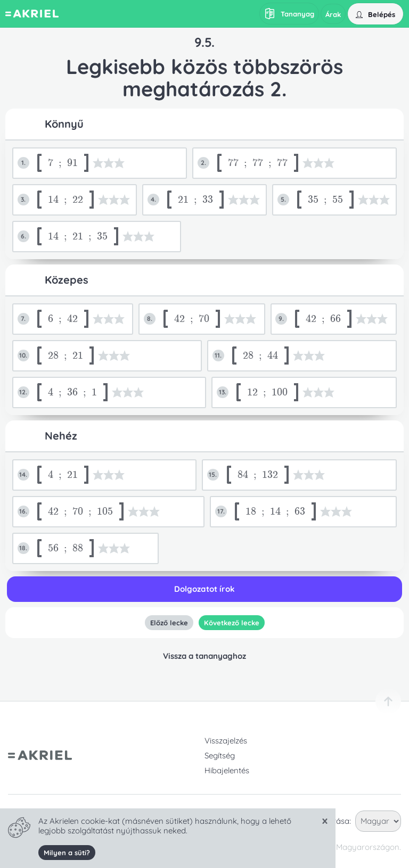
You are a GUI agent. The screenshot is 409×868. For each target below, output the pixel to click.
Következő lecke (231, 623)
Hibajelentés (227, 770)
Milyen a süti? (67, 853)
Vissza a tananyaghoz (204, 656)
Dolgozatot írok (204, 589)
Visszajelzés (226, 741)
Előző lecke (169, 623)
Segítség (220, 755)
